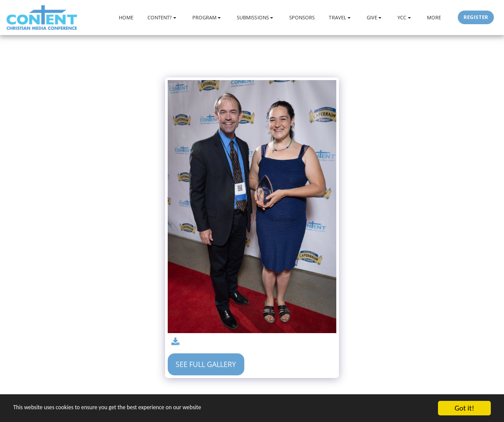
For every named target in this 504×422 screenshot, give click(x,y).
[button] (163, 17)
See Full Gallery (206, 364)
